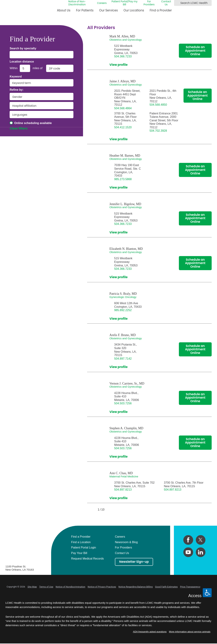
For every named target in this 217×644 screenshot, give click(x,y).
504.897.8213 (123, 490)
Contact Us (166, 3)
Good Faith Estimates (166, 587)
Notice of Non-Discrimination (77, 3)
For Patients (85, 10)
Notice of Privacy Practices (102, 587)
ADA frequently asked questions (150, 632)
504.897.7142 (123, 359)
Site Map (32, 587)
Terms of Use (46, 587)
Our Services (109, 10)
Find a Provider (161, 10)
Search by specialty (23, 48)
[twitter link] (201, 540)
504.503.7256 (123, 403)
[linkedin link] (201, 552)
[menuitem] (64, 12)
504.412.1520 (123, 127)
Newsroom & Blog (126, 542)
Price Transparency (190, 587)
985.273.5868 (123, 179)
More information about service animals (190, 632)
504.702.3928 (158, 131)
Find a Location (81, 542)
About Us (64, 10)
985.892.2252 (123, 310)
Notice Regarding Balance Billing (136, 587)
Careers (102, 3)
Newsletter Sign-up (134, 562)
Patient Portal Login (84, 548)
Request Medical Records (87, 559)
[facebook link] (188, 540)
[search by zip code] (60, 68)
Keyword (16, 77)
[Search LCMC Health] (177, 3)
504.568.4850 (158, 105)
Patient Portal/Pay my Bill (125, 3)
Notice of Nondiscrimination (70, 587)
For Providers (149, 3)
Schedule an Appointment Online (195, 51)
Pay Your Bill (79, 553)
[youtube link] (188, 552)
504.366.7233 (123, 56)
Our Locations (134, 10)
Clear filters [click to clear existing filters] (19, 129)
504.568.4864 (123, 108)
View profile (118, 65)
